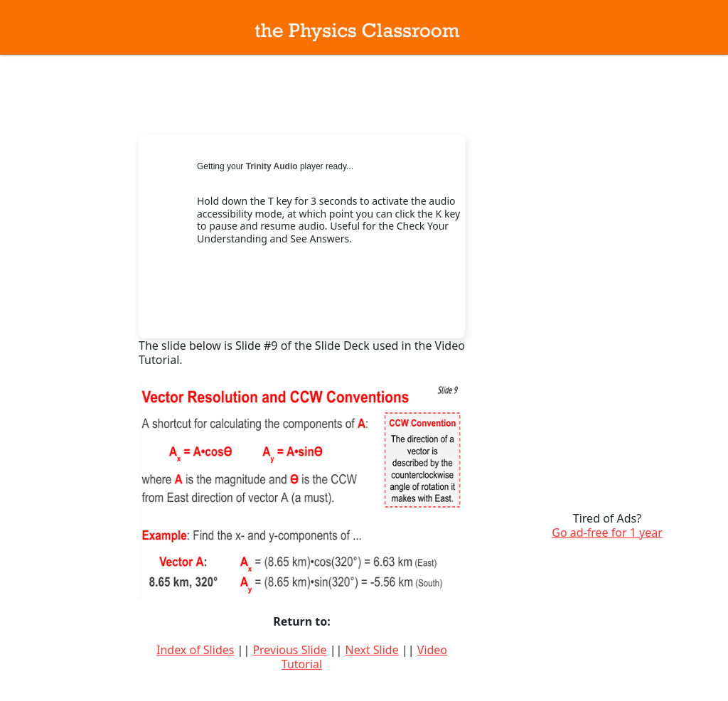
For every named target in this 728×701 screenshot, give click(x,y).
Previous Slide (289, 650)
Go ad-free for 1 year (607, 533)
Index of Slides (195, 650)
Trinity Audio (272, 166)
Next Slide (372, 650)
